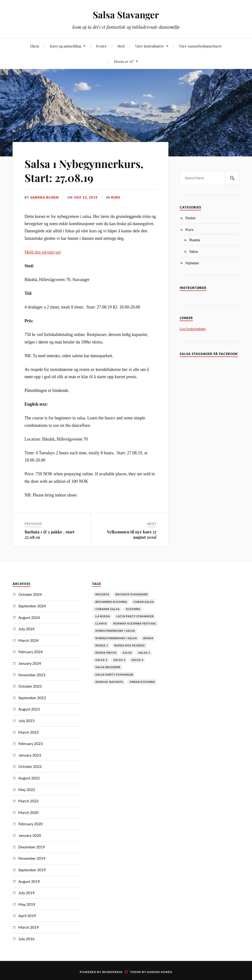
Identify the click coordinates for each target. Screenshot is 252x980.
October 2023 (30, 686)
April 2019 (27, 916)
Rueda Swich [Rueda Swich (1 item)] (106, 653)
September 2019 (32, 870)
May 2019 (27, 904)
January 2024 (30, 663)
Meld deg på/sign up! (43, 252)
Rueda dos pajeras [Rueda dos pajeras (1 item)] (129, 645)
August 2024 (29, 617)
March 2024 (28, 640)
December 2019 (32, 847)
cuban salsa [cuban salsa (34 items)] (144, 602)
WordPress (112, 972)
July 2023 (26, 721)
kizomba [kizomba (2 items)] (133, 609)
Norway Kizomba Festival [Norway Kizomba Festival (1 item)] (135, 623)
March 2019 (28, 927)
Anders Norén (160, 972)
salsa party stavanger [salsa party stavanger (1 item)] (114, 675)
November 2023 (32, 675)
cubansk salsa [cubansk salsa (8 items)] (108, 609)
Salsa (194, 251)
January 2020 (30, 835)
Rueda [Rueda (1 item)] (148, 638)
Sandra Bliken (45, 197)
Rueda (195, 240)
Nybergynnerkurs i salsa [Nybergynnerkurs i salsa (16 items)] (116, 638)
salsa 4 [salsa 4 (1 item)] (137, 660)
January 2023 (30, 755)
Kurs (116, 197)
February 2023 (30, 743)
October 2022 (30, 766)
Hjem (35, 46)
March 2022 (28, 801)
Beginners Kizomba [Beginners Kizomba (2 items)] (111, 602)
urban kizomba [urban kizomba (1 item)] (142, 682)
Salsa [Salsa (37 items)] (127, 653)
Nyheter (192, 263)
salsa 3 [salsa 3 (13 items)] (119, 660)
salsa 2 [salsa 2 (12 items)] (101, 660)
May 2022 (27, 789)
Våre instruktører (150, 46)
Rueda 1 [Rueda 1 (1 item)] (102, 645)
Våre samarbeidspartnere (200, 46)
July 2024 (26, 629)
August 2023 (29, 709)
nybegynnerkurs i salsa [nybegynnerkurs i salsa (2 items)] (115, 631)
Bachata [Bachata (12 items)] (102, 594)
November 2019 (32, 858)
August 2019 (29, 881)
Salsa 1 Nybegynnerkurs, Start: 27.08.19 (84, 170)
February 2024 (30, 652)
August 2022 (29, 778)
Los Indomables (193, 329)
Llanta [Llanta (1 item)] (101, 623)
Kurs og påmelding (66, 46)
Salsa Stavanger (126, 15)
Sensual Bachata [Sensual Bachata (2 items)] (109, 682)
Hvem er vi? (124, 61)
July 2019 (26, 893)
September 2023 (32, 698)
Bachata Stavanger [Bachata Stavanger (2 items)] (132, 594)
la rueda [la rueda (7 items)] (103, 616)
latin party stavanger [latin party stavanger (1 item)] (135, 616)
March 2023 (28, 732)
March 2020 (28, 812)
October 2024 (30, 594)
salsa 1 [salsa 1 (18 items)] (144, 653)
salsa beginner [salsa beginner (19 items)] (108, 667)
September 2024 (32, 606)
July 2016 (26, 939)
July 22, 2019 (86, 197)
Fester (101, 46)
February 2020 (30, 824)
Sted (121, 46)
